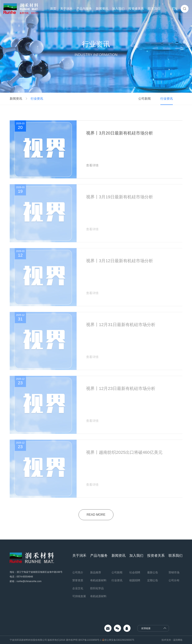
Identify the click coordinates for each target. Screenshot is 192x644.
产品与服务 (84, 9)
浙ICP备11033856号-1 (90, 640)
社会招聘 (135, 572)
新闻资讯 (102, 9)
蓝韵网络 (178, 640)
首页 (53, 9)
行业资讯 (37, 99)
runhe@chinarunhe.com (29, 581)
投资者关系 (136, 9)
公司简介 (78, 572)
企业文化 (78, 588)
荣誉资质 (78, 580)
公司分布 (174, 580)
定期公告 (153, 580)
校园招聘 (135, 580)
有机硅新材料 (98, 580)
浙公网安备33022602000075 (119, 640)
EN (174, 9)
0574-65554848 (25, 577)
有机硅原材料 (98, 596)
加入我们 (118, 9)
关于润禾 (66, 9)
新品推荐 (96, 572)
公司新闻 (144, 99)
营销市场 (174, 572)
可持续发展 (79, 596)
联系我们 (154, 9)
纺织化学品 (97, 588)
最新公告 (153, 572)
